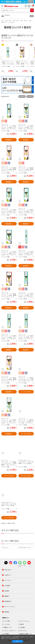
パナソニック (5, 548)
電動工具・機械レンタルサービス (26, 634)
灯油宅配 (22, 627)
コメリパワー (23, 631)
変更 (32, 16)
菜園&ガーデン (8, 627)
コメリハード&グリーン (10, 631)
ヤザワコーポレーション (25, 548)
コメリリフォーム (25, 621)
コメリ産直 (7, 621)
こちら (11, 638)
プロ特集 (6, 634)
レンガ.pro (7, 624)
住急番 (22, 624)
